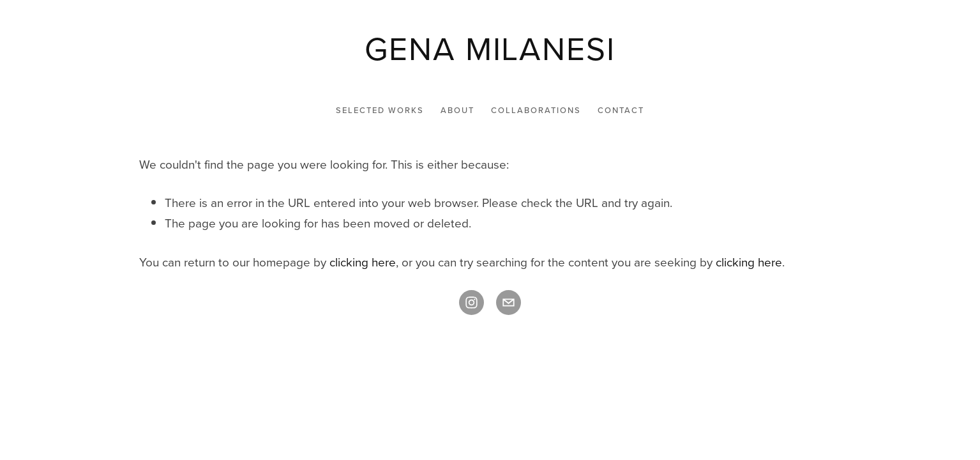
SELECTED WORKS (380, 110)
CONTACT (621, 110)
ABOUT (457, 110)
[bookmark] (490, 48)
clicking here (363, 262)
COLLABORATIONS (536, 110)
